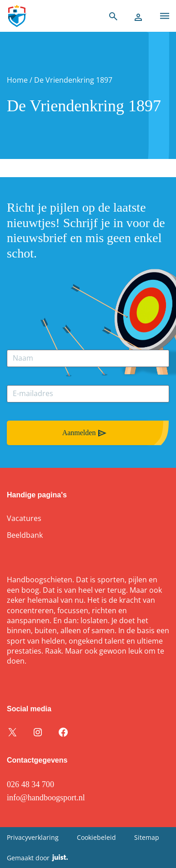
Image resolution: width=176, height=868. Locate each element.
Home (17, 80)
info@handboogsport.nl (46, 798)
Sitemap (147, 837)
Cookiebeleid (96, 837)
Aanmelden (79, 433)
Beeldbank (25, 535)
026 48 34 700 (30, 784)
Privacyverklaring (33, 837)
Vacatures (24, 518)
